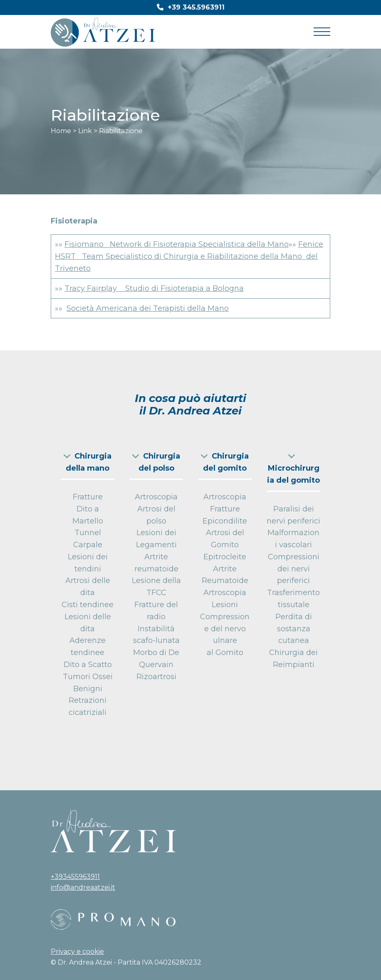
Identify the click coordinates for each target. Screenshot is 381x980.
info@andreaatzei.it (83, 887)
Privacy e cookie (77, 951)
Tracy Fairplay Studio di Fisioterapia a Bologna (154, 288)
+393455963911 (75, 877)
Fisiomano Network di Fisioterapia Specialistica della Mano (177, 244)
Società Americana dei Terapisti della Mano (148, 308)
